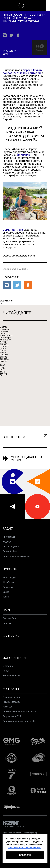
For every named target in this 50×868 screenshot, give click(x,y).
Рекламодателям (12, 709)
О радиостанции (11, 705)
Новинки (7, 630)
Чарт (7, 617)
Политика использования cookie (19, 729)
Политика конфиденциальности (19, 719)
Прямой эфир (10, 558)
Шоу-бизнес (9, 589)
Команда (7, 714)
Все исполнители (12, 683)
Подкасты (8, 594)
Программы (9, 544)
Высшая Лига (10, 625)
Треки (6, 604)
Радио (8, 535)
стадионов (23, 155)
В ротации (8, 673)
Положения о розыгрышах (16, 563)
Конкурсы (11, 644)
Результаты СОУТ (12, 724)
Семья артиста (13, 236)
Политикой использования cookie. (24, 848)
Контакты (11, 696)
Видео (6, 599)
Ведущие (7, 549)
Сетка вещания (11, 553)
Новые (6, 678)
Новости (10, 576)
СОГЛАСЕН (25, 855)
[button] (5, 35)
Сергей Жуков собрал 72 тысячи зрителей (22, 72)
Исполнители (15, 665)
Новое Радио (10, 585)
